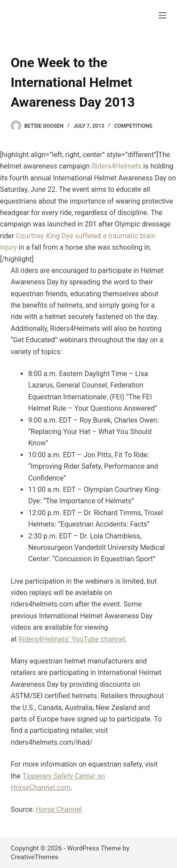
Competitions (133, 126)
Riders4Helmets (116, 166)
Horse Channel (59, 809)
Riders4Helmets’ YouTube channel (72, 639)
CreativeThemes (34, 857)
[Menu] (163, 15)
